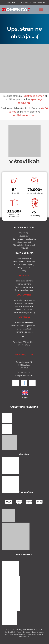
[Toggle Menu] (41, 9)
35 (24, 373)
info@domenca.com (24, 115)
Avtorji (40, 634)
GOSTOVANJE (24, 295)
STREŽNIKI (24, 317)
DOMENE (24, 275)
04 (19, 373)
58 (22, 373)
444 (28, 373)
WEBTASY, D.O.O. (24, 354)
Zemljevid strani (24, 636)
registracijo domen (33, 96)
